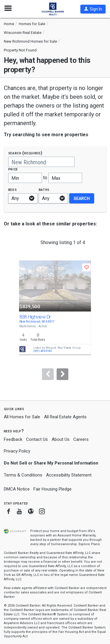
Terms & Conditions (23, 475)
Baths (44, 190)
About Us (61, 439)
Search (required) (25, 153)
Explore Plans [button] (89, 544)
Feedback (13, 440)
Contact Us (37, 439)
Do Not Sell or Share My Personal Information (51, 463)
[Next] (62, 374)
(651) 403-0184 (42, 351)
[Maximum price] (65, 178)
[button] (93, 9)
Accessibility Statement (69, 475)
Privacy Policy (17, 451)
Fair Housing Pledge (53, 489)
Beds (13, 190)
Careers (81, 439)
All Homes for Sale (22, 417)
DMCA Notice (17, 489)
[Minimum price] (25, 178)
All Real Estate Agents (65, 417)
